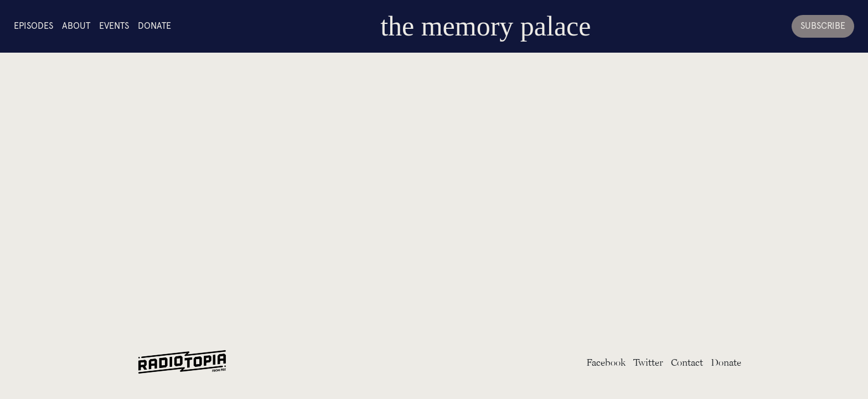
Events (114, 26)
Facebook (606, 362)
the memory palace (485, 26)
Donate (154, 26)
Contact (687, 362)
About (76, 26)
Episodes (33, 26)
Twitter (648, 362)
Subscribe (823, 26)
